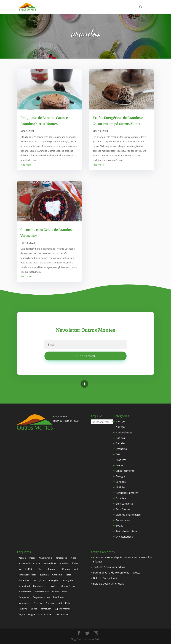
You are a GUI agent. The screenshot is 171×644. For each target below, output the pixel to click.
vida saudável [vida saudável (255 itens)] (62, 614)
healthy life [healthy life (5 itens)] (67, 580)
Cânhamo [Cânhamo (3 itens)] (57, 575)
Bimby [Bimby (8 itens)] (75, 563)
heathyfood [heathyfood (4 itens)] (24, 586)
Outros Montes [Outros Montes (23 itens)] (60, 592)
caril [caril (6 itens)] (76, 569)
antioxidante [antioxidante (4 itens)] (50, 563)
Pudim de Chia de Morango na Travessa (117, 573)
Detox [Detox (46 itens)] (68, 575)
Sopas (119, 526)
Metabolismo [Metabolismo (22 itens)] (40, 586)
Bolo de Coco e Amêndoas (109, 584)
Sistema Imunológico (128, 515)
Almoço (120, 421)
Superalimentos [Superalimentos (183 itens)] (63, 609)
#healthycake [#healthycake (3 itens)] (46, 558)
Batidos (120, 438)
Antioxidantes (124, 432)
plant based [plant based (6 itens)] (24, 603)
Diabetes (121, 460)
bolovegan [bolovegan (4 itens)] (51, 569)
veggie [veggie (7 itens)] (32, 614)
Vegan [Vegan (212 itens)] (22, 614)
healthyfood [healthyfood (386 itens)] (39, 580)
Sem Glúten (123, 509)
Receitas (121, 498)
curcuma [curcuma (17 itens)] (44, 575)
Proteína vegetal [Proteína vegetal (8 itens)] (54, 603)
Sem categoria (124, 504)
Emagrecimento (125, 471)
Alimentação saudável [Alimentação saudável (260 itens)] (29, 563)
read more (26, 165)
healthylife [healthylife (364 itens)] (53, 580)
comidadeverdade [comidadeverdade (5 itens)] (27, 575)
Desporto (121, 449)
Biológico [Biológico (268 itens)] (30, 569)
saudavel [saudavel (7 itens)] (23, 609)
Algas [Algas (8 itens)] (73, 558)
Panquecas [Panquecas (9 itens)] (24, 597)
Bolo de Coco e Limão (106, 578)
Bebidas (121, 443)
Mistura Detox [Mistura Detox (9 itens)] (68, 586)
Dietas (120, 465)
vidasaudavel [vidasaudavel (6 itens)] (45, 614)
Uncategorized (125, 537)
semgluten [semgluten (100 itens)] (46, 609)
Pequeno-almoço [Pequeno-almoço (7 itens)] (41, 597)
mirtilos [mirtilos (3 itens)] (54, 586)
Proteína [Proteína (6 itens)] (38, 603)
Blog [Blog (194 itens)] (40, 569)
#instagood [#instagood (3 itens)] (61, 558)
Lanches (121, 482)
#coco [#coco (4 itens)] (32, 558)
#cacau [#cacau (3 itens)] (22, 558)
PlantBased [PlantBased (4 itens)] (59, 597)
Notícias (121, 487)
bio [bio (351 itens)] (20, 569)
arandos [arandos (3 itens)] (64, 563)
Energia (120, 476)
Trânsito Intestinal (127, 531)
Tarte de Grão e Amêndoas (109, 567)
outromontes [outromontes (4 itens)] (25, 592)
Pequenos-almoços (127, 493)
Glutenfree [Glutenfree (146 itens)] (24, 580)
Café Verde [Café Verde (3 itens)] (65, 569)
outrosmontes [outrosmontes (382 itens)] (42, 592)
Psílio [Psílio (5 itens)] (68, 603)
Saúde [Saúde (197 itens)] (34, 609)
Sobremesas (123, 520)
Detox (119, 454)
